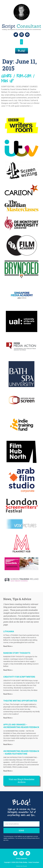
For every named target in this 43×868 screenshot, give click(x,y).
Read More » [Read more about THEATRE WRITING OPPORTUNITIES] (8, 718)
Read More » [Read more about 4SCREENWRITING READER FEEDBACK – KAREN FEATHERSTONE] (8, 771)
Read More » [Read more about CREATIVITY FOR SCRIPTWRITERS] (8, 694)
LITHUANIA (9, 631)
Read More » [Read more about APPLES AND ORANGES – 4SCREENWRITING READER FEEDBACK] (8, 744)
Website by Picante (22, 866)
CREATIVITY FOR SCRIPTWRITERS (19, 677)
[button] (22, 42)
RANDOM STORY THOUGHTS (17, 653)
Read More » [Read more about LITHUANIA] (8, 646)
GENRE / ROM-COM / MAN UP (18, 78)
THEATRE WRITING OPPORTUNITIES (20, 701)
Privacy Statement (22, 859)
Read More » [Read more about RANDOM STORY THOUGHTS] (8, 670)
